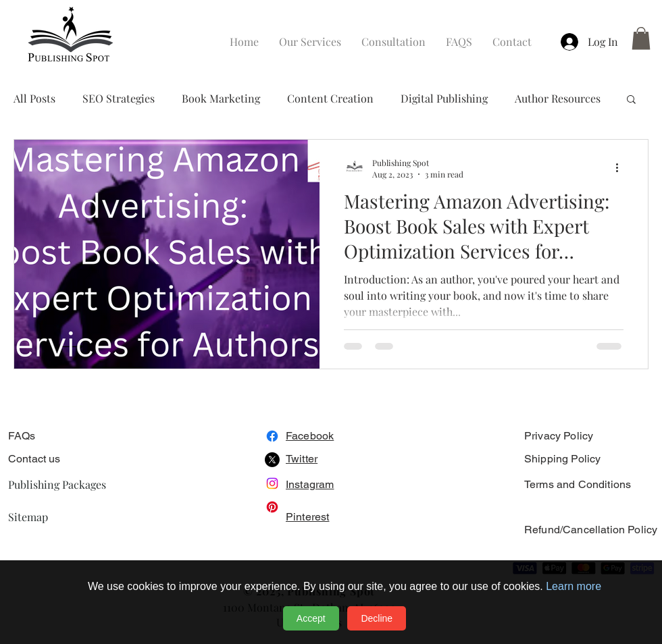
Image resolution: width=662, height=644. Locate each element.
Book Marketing (221, 98)
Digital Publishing (444, 98)
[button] (641, 38)
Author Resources (558, 98)
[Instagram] (272, 483)
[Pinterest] (272, 507)
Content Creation (330, 98)
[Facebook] (272, 436)
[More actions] (621, 168)
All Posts (34, 98)
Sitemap (28, 517)
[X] (272, 460)
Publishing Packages (57, 484)
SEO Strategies (119, 98)
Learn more (574, 586)
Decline (377, 618)
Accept (311, 618)
